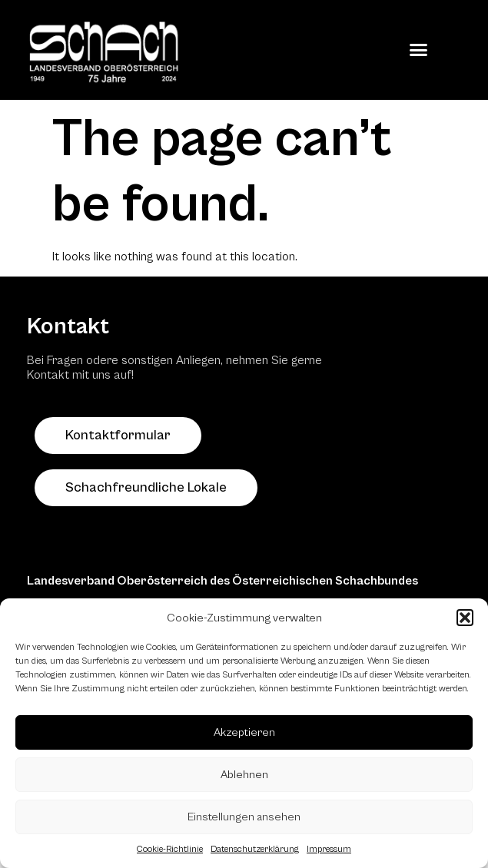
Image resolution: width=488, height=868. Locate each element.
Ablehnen (244, 775)
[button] (465, 618)
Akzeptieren (244, 732)
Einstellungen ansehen (244, 817)
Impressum (329, 849)
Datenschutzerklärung (255, 849)
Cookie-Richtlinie (170, 849)
